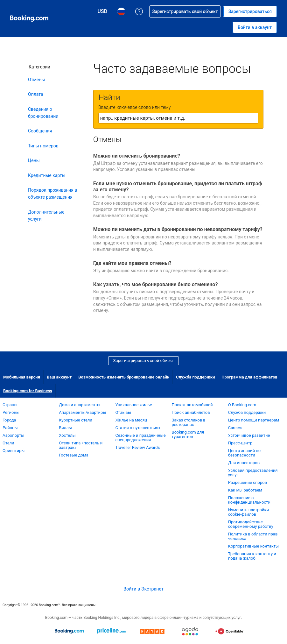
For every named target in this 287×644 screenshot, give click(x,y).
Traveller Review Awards (137, 447)
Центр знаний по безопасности (245, 453)
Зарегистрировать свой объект (144, 361)
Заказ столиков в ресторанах (189, 422)
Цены (34, 160)
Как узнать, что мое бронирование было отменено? (156, 284)
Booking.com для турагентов (188, 434)
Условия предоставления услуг (253, 473)
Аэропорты (13, 435)
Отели (8, 443)
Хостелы (67, 435)
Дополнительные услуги (46, 216)
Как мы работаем (245, 490)
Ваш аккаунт (59, 377)
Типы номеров (43, 146)
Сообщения (40, 131)
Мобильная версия (22, 377)
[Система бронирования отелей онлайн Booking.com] (29, 18)
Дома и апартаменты (80, 405)
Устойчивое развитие (249, 435)
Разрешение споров (248, 482)
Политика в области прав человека (253, 536)
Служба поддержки (195, 377)
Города (9, 420)
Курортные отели (76, 420)
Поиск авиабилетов (191, 412)
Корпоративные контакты (253, 546)
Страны (10, 405)
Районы (10, 428)
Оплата (36, 94)
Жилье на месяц (131, 420)
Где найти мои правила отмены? (132, 263)
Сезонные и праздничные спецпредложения (140, 438)
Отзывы (123, 412)
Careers (235, 428)
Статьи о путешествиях (138, 428)
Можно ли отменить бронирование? (137, 156)
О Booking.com (242, 405)
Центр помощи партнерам (254, 420)
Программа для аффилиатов (249, 377)
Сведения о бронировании (43, 113)
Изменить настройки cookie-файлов (248, 512)
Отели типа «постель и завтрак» (81, 445)
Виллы (65, 428)
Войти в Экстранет (143, 589)
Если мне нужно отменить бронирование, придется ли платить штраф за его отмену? (178, 187)
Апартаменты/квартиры (82, 412)
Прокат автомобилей (192, 405)
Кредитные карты (47, 175)
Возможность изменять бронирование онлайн (124, 377)
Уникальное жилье (133, 405)
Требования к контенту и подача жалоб (252, 556)
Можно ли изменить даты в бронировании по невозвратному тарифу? (178, 229)
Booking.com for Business (28, 391)
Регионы (11, 412)
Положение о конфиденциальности (249, 500)
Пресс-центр (240, 443)
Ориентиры (14, 451)
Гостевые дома (74, 455)
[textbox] (178, 118)
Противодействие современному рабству (251, 524)
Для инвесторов (244, 463)
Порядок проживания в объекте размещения (53, 194)
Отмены (36, 80)
